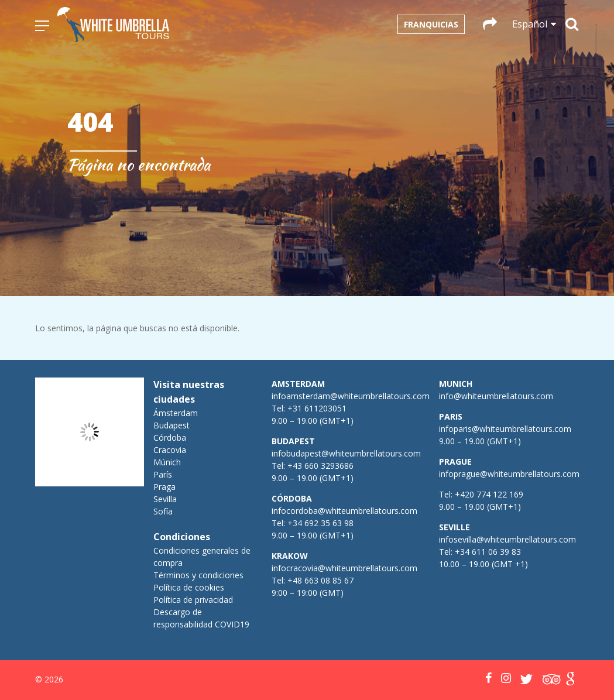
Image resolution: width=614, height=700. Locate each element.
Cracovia (170, 450)
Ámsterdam (176, 413)
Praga (164, 487)
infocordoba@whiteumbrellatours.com (344, 511)
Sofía (163, 511)
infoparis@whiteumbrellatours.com (505, 429)
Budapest (171, 425)
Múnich (167, 462)
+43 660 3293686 (320, 466)
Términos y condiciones (198, 575)
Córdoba (170, 438)
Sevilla (165, 499)
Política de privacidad (193, 600)
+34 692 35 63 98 (320, 523)
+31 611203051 (317, 408)
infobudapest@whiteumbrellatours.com (346, 453)
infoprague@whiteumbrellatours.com (509, 474)
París (163, 474)
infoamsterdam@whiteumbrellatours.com (351, 396)
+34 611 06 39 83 (488, 552)
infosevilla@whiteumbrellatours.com (507, 539)
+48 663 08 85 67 (320, 580)
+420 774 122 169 (488, 494)
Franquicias (431, 24)
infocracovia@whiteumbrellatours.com (344, 568)
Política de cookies (189, 587)
